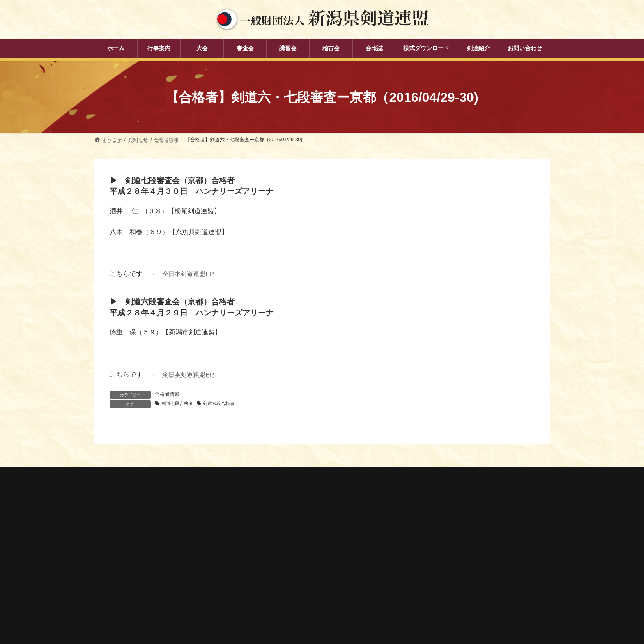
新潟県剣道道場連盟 (436, 559)
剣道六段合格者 (225, 404)
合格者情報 (167, 394)
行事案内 (265, 522)
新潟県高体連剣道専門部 (441, 580)
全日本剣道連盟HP (190, 274)
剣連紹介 (265, 608)
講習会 (262, 566)
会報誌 (262, 594)
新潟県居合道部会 (433, 569)
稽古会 (262, 580)
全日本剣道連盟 (431, 537)
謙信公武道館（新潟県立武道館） (451, 591)
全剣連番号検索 (431, 526)
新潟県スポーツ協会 (436, 547)
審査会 (262, 551)
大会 (260, 537)
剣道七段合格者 (179, 404)
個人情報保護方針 (122, 476)
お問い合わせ (172, 476)
